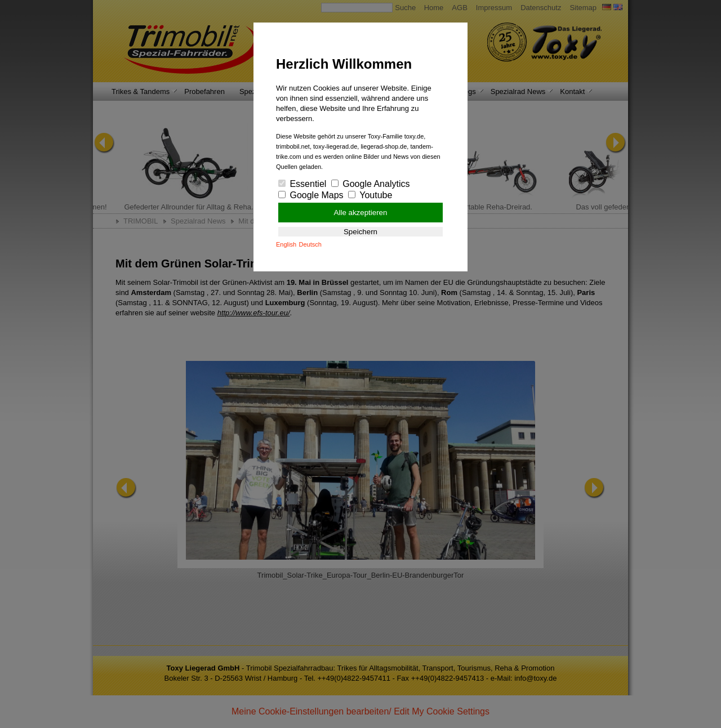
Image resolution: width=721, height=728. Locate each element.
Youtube (370, 195)
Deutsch (310, 244)
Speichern (360, 232)
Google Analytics (371, 184)
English (286, 244)
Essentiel (302, 184)
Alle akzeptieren (361, 213)
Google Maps (311, 195)
